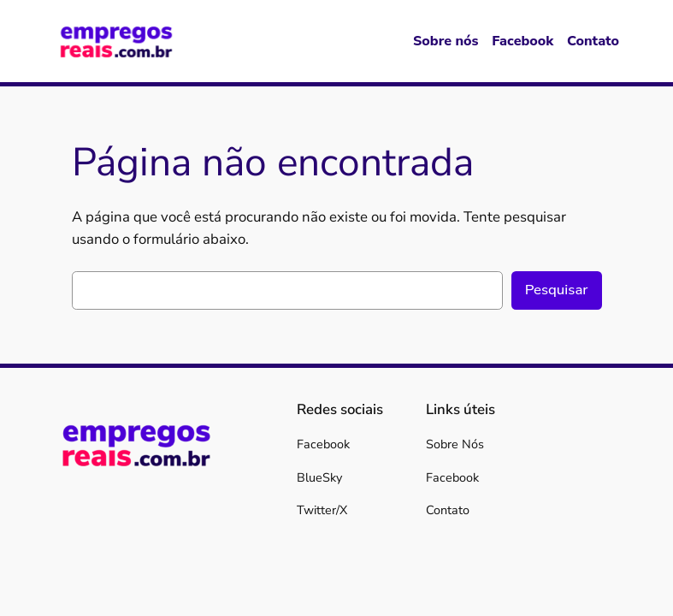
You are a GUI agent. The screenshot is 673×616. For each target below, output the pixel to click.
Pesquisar (557, 290)
